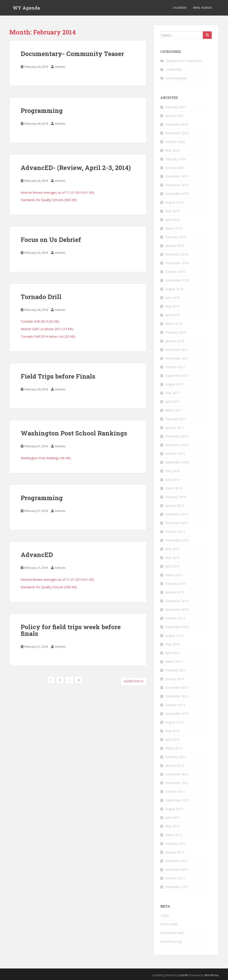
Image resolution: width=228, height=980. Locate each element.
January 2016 (175, 506)
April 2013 (172, 739)
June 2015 (172, 549)
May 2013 (172, 731)
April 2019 (172, 220)
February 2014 (176, 670)
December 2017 (177, 350)
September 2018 (177, 280)
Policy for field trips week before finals (71, 630)
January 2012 (175, 852)
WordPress (212, 975)
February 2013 (176, 757)
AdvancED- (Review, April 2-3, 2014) (76, 168)
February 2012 (176, 843)
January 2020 (175, 168)
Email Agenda (203, 8)
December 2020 (177, 124)
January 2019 (175, 246)
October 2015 (175, 532)
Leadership (174, 69)
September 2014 (177, 627)
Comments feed (172, 933)
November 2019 (177, 185)
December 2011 (177, 861)
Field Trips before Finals (58, 376)
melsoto (60, 67)
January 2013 (175, 765)
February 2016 (176, 497)
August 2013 (174, 722)
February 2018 (176, 332)
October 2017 (175, 367)
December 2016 (177, 436)
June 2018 (172, 298)
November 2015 (177, 523)
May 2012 (172, 826)
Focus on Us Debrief (51, 240)
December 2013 (177, 688)
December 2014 (177, 601)
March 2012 (174, 835)
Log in (165, 915)
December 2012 (177, 774)
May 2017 (172, 393)
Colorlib (183, 975)
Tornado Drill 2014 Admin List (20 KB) (48, 336)
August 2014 (174, 636)
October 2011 (175, 878)
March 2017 (174, 410)
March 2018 (174, 324)
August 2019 (174, 202)
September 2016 (177, 462)
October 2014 (175, 618)
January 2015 (175, 592)
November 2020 (177, 133)
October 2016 (175, 454)
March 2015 (174, 575)
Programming (42, 111)
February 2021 (176, 107)
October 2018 (175, 272)
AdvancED (37, 555)
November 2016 (177, 445)
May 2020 (172, 150)
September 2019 (177, 194)
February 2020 (176, 159)
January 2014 (175, 679)
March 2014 (174, 662)
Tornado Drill (41, 297)
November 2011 (177, 869)
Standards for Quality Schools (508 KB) (49, 200)
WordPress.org (171, 941)
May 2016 (172, 471)
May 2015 (172, 558)
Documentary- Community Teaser (72, 54)
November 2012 (177, 783)
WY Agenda (26, 8)
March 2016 (174, 488)
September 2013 (177, 714)
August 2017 (174, 384)
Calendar (180, 8)
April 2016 (172, 480)
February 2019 (176, 237)
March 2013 (174, 748)
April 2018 (172, 315)
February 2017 (176, 419)
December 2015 (177, 514)
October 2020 (175, 142)
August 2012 (174, 809)
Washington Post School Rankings (74, 433)
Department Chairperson (184, 61)
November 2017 (177, 358)
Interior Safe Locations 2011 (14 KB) (47, 329)
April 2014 (172, 653)
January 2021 (175, 116)
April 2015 (172, 566)
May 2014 (172, 644)
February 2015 (176, 584)
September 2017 (177, 376)
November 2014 (177, 610)
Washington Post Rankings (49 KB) (46, 458)
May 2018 (172, 306)
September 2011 (177, 887)
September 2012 (177, 800)
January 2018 (175, 341)
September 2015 (177, 540)
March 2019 (174, 228)
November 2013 (177, 696)
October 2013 (175, 705)
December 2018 (177, 254)
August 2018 (174, 289)
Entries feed (169, 924)
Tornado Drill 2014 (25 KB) (40, 321)
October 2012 (175, 791)
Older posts (134, 681)
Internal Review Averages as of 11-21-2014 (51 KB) (57, 193)
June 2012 (172, 817)
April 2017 (172, 402)
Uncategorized (177, 78)
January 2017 (175, 428)
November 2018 (177, 263)
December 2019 (177, 176)
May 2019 (172, 211)
